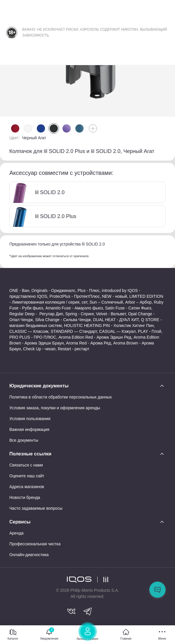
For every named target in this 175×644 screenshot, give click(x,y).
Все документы (24, 440)
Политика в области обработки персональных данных (61, 397)
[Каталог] (13, 635)
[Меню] (162, 635)
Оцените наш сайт (27, 476)
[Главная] (126, 635)
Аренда (17, 533)
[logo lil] (103, 579)
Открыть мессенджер (157, 590)
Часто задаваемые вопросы (36, 508)
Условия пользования (30, 419)
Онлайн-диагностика (29, 555)
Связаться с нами (26, 465)
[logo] (79, 580)
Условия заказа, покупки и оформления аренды (55, 408)
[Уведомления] (49, 635)
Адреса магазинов (27, 487)
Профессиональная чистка (35, 544)
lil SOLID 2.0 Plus (43, 216)
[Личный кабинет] (88, 633)
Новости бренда (25, 497)
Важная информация (29, 429)
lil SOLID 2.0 (37, 192)
